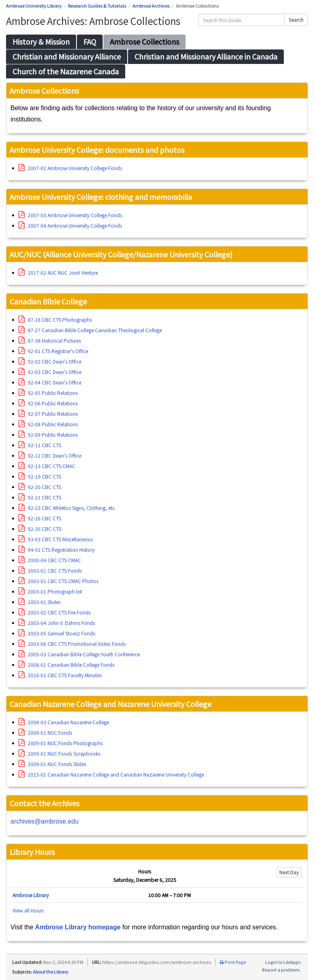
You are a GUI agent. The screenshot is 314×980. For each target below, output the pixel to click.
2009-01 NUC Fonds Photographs (61, 743)
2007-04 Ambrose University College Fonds (70, 225)
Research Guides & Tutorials (97, 6)
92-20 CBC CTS (40, 487)
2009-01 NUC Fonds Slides (52, 764)
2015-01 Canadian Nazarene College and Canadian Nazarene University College (111, 774)
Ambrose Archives (151, 6)
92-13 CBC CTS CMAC (47, 466)
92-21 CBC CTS (40, 497)
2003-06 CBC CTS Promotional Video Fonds (72, 644)
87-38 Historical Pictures (50, 340)
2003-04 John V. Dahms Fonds (57, 623)
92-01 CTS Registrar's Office (53, 351)
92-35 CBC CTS (40, 529)
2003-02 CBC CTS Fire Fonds (55, 612)
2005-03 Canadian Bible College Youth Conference (79, 654)
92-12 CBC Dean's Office (50, 455)
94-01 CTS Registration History (57, 550)
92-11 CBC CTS (40, 445)
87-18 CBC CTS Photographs (55, 319)
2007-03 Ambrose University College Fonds (70, 215)
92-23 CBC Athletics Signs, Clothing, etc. (67, 508)
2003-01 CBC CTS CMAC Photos (58, 581)
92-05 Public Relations (48, 393)
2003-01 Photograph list (50, 591)
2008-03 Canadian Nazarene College (64, 722)
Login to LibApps (283, 962)
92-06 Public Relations (48, 403)
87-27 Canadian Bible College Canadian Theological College (90, 330)
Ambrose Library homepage (78, 927)
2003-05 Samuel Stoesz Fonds (57, 633)
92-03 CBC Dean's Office (50, 372)
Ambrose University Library (34, 6)
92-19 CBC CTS (40, 476)
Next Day (289, 872)
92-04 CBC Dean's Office (50, 382)
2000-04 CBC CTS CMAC (50, 560)
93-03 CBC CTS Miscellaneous (56, 539)
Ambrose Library (31, 895)
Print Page (233, 962)
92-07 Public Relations (48, 414)
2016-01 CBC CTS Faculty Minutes (60, 675)
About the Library (51, 972)
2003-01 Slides (39, 602)
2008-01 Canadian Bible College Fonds (66, 665)
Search (296, 20)
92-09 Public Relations (48, 435)
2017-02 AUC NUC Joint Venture (58, 272)
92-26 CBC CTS (40, 518)
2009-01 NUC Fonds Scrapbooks (59, 753)
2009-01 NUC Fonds (45, 732)
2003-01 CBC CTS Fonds (50, 570)
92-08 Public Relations (48, 424)
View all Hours (28, 910)
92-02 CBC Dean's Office (50, 361)
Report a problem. (281, 970)
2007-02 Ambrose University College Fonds (70, 168)
